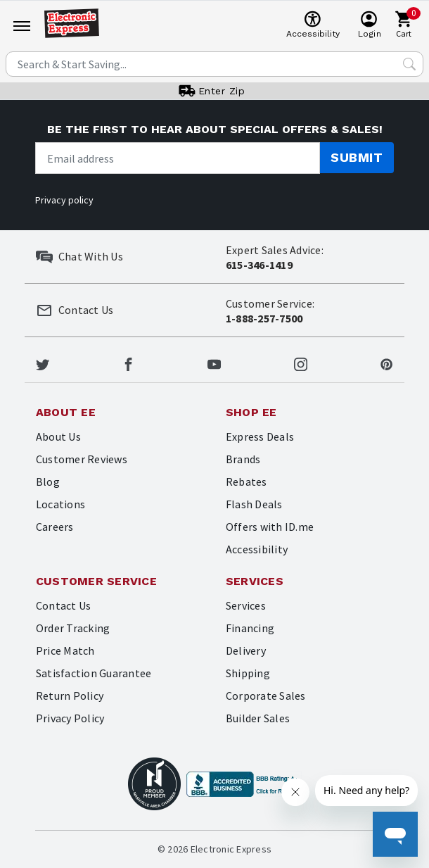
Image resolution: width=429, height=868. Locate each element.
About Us (58, 436)
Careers (55, 527)
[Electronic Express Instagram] (301, 363)
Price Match (65, 650)
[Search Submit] (409, 64)
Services (246, 605)
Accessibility (257, 549)
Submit (357, 157)
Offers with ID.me (270, 527)
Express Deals (260, 436)
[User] (370, 25)
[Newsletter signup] (178, 158)
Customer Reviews (82, 459)
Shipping (248, 673)
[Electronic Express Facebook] (128, 363)
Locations (60, 504)
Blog (48, 482)
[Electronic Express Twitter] (43, 363)
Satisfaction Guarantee (94, 673)
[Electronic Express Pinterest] (386, 363)
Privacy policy (64, 200)
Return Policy (70, 696)
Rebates (246, 482)
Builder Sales (258, 718)
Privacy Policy (70, 718)
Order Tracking (73, 628)
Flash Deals (254, 504)
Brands (243, 459)
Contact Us (63, 605)
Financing (250, 628)
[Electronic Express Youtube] (214, 363)
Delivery (246, 650)
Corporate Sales (266, 696)
